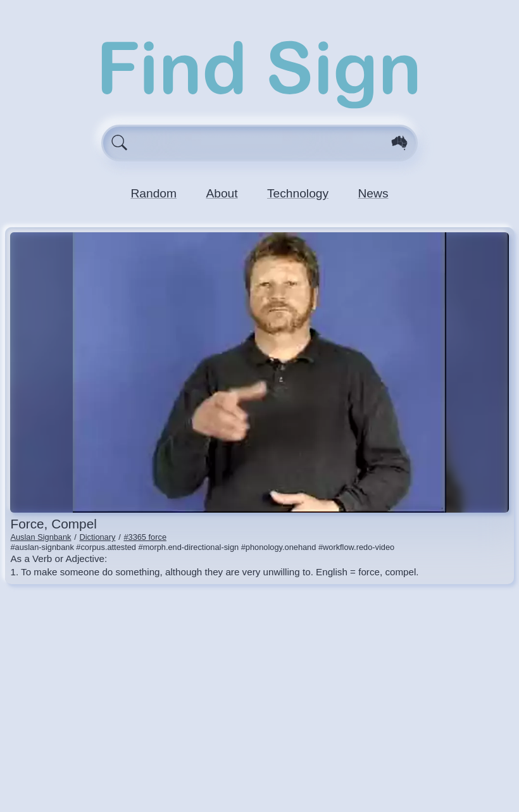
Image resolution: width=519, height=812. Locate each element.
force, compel (53, 524)
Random (153, 193)
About (222, 193)
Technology (298, 193)
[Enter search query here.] (260, 143)
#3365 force (145, 537)
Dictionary (98, 537)
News (373, 193)
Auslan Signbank (41, 537)
